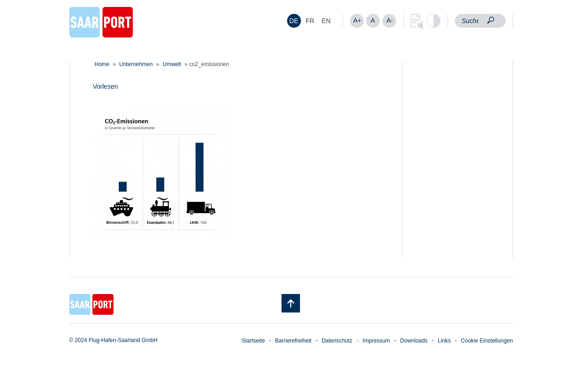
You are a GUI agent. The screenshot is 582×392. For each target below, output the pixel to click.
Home (102, 64)
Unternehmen (136, 64)
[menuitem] (294, 21)
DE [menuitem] (294, 21)
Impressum (376, 341)
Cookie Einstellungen (487, 341)
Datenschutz (337, 341)
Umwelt (172, 64)
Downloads (414, 341)
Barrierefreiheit (293, 341)
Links (444, 341)
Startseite (253, 341)
